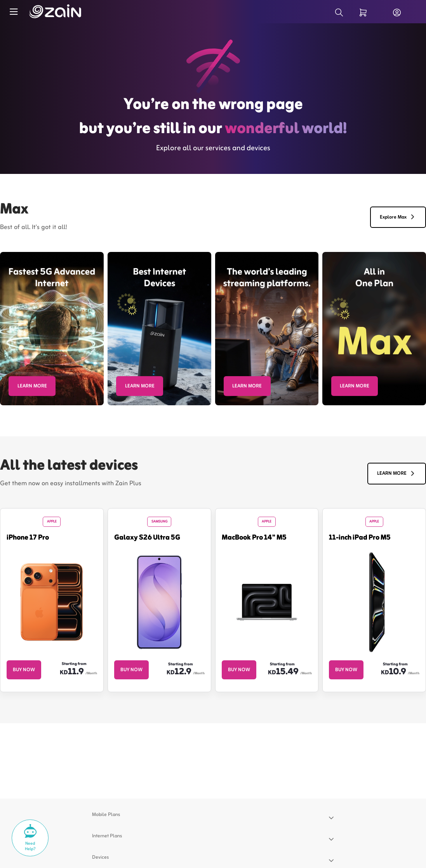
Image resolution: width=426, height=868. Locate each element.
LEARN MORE (32, 386)
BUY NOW (24, 670)
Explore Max (398, 217)
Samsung (159, 522)
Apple (52, 522)
